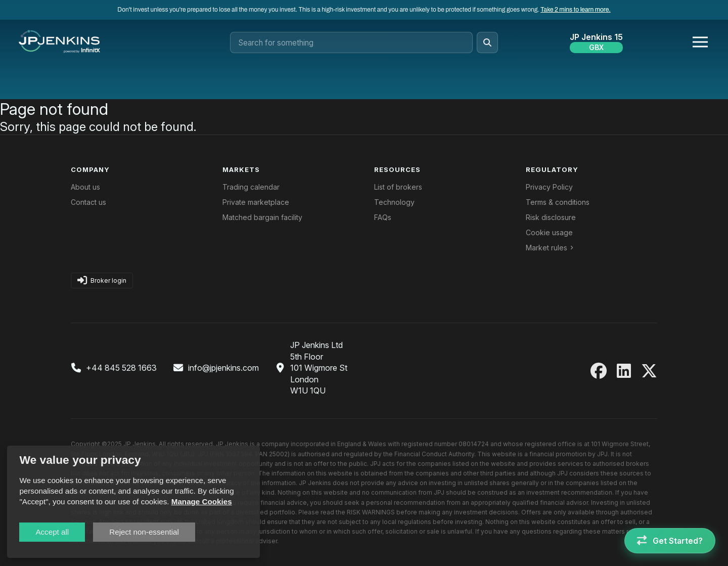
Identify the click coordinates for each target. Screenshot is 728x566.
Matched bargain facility (262, 217)
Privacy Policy (549, 187)
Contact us (88, 202)
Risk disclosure (551, 217)
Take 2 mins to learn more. (575, 10)
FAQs (383, 217)
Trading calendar (251, 187)
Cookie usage (549, 232)
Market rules (547, 248)
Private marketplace (256, 202)
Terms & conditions (558, 202)
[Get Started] (670, 541)
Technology (394, 202)
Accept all (52, 532)
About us (85, 187)
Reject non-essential (144, 532)
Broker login (102, 280)
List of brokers (398, 187)
